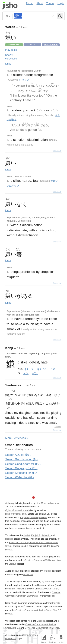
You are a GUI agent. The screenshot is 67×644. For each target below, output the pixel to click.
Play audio (11, 50)
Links (8, 64)
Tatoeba (44, 557)
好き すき (24, 80)
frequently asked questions (34, 517)
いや (52, 369)
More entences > (17, 438)
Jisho (10, 6)
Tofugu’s (47, 571)
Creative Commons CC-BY (38, 560)
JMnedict (46, 535)
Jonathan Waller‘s (37, 635)
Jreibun (58, 427)
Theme (50, 3)
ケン (26, 373)
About (40, 3)
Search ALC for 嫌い (18, 455)
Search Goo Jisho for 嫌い (22, 459)
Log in (61, 3)
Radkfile (9, 539)
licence (9, 550)
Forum (30, 3)
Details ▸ (57, 151)
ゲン (35, 373)
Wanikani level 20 (51, 45)
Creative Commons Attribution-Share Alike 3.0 (38, 610)
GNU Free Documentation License (42, 628)
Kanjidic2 (36, 535)
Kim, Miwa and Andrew (47, 503)
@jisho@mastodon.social (18, 510)
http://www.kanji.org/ (48, 589)
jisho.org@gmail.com (16, 514)
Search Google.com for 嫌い (23, 464)
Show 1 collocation (11, 57)
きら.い (42, 369)
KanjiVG (55, 603)
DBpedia (41, 621)
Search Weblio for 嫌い (20, 477)
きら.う (29, 369)
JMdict (27, 535)
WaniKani (28, 574)
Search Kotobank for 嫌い (21, 473)
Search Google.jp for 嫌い (21, 468)
